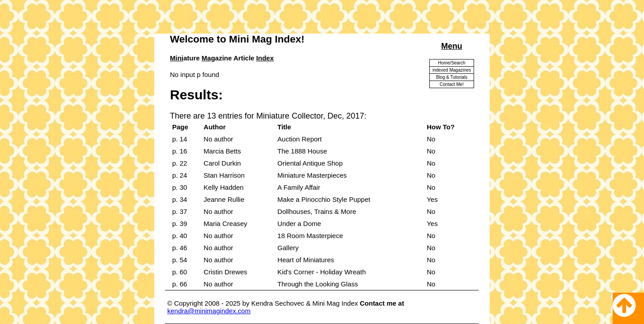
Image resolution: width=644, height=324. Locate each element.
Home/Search (451, 63)
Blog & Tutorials (452, 77)
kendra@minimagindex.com (209, 311)
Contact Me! (452, 84)
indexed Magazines (452, 70)
